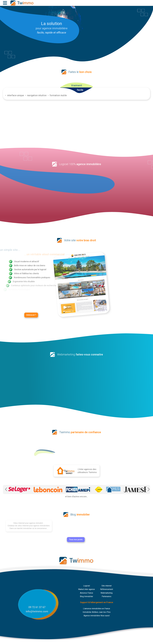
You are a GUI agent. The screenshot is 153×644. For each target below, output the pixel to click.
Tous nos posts (60, 540)
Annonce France (87, 593)
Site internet (107, 586)
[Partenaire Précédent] (6, 490)
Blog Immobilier (87, 596)
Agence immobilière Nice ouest (97, 616)
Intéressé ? (31, 311)
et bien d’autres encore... (77, 496)
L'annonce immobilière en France (97, 609)
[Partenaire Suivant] (149, 490)
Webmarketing (107, 593)
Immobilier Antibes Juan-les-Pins (97, 612)
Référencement (107, 589)
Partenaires (107, 596)
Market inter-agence (87, 589)
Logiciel (87, 586)
